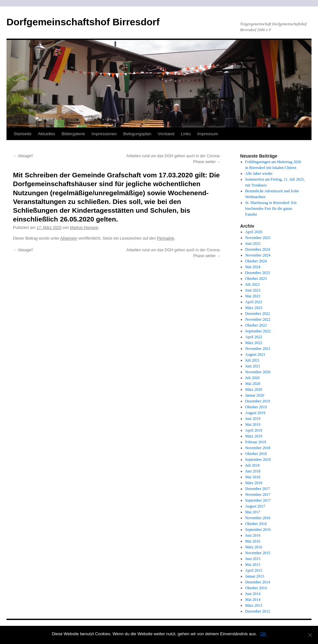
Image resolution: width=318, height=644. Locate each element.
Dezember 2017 (258, 489)
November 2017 (258, 495)
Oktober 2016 (256, 524)
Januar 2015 (255, 576)
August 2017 (255, 506)
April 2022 (254, 337)
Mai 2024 (253, 267)
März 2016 (254, 547)
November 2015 (258, 553)
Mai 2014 (253, 600)
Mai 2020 (253, 384)
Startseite (23, 134)
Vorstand (166, 134)
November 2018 (258, 448)
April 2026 (254, 232)
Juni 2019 (253, 419)
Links (186, 134)
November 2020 (258, 372)
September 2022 (258, 331)
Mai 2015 (253, 565)
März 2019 (254, 436)
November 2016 (258, 518)
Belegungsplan (137, 134)
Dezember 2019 (258, 401)
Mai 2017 (253, 512)
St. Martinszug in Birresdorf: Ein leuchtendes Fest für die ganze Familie (271, 209)
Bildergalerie (73, 134)
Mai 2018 (253, 477)
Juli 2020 (252, 378)
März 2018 (254, 483)
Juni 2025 (253, 244)
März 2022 (254, 343)
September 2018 (258, 459)
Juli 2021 (252, 360)
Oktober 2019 (256, 407)
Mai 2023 (253, 296)
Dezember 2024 (258, 249)
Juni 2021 (253, 366)
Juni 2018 (253, 471)
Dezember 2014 (258, 582)
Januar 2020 (255, 395)
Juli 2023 (252, 284)
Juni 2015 (253, 559)
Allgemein (69, 238)
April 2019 (254, 430)
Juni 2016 (253, 535)
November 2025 (258, 238)
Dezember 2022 (258, 314)
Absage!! (23, 156)
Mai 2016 (253, 541)
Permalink (165, 238)
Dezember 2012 (258, 611)
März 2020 (254, 389)
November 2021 (258, 349)
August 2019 (255, 413)
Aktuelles (47, 134)
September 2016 (258, 530)
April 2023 (254, 302)
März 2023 (254, 308)
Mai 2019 (253, 424)
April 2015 (254, 570)
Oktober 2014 (256, 588)
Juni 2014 (253, 594)
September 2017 (258, 500)
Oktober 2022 (256, 325)
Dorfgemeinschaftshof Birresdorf (83, 22)
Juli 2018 (252, 465)
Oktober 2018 (256, 454)
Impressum (208, 134)
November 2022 (258, 319)
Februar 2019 (256, 442)
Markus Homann (84, 228)
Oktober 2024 (256, 261)
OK (263, 634)
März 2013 (254, 605)
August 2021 (255, 354)
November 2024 (258, 255)
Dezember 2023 (258, 273)
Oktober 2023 (256, 279)
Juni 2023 (253, 290)
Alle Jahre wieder (259, 173)
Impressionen (104, 134)
